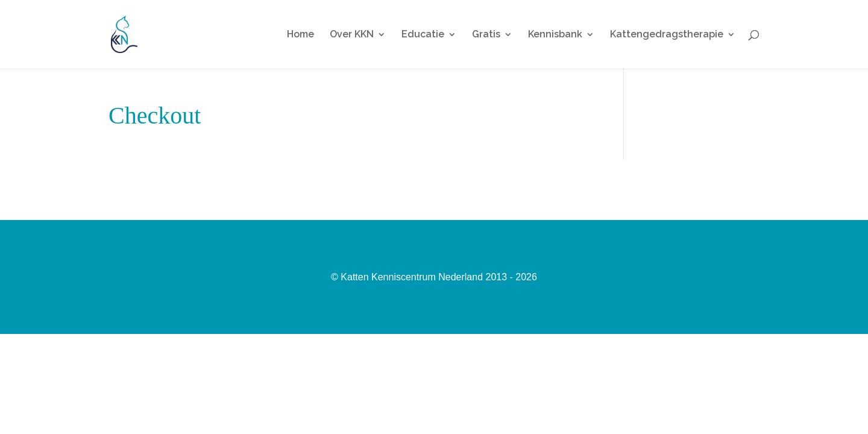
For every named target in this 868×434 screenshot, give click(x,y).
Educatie (423, 35)
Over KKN (352, 35)
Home (300, 35)
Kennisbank (555, 35)
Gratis (486, 35)
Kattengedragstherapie (667, 35)
